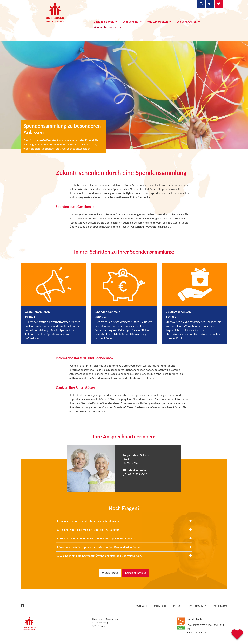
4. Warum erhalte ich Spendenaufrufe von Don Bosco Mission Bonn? (124, 547)
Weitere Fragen (110, 573)
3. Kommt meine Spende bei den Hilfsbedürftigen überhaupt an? (124, 538)
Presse (177, 606)
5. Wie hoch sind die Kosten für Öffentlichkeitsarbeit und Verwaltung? (124, 556)
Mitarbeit (160, 606)
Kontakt (141, 606)
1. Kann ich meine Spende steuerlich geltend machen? (124, 521)
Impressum (220, 606)
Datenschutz (197, 606)
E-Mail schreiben (138, 470)
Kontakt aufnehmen (136, 573)
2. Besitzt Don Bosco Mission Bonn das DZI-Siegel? (124, 530)
